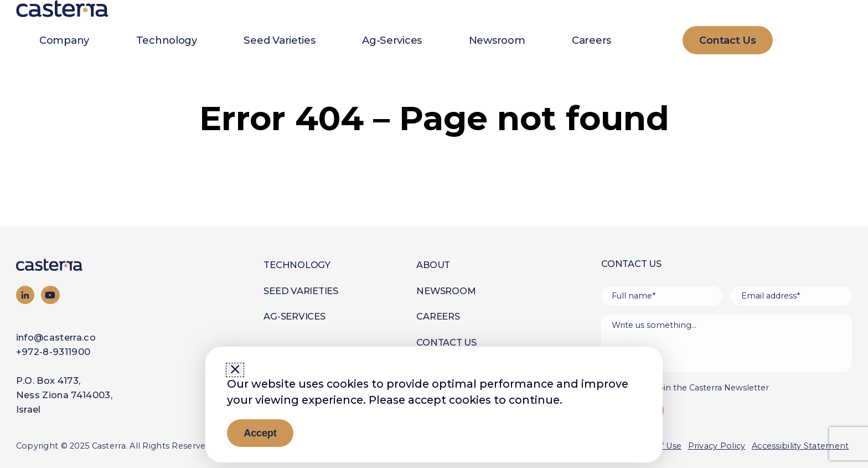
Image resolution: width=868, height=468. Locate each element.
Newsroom (497, 40)
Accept (260, 433)
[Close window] (235, 370)
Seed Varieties (279, 40)
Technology (167, 40)
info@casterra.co (56, 337)
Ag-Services (392, 40)
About (433, 265)
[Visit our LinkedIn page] (25, 295)
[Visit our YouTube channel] (50, 295)
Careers (591, 40)
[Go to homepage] (71, 265)
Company (64, 40)
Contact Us (446, 342)
